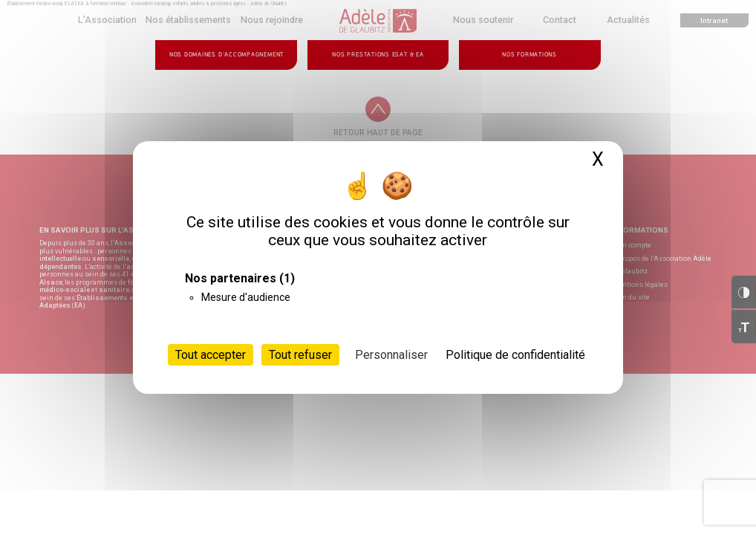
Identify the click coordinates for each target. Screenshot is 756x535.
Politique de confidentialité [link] (515, 355)
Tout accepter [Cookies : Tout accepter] (211, 355)
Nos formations (529, 55)
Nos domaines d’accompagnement (227, 55)
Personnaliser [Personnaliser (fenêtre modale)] (391, 355)
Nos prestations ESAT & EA (378, 55)
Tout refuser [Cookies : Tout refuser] (300, 355)
